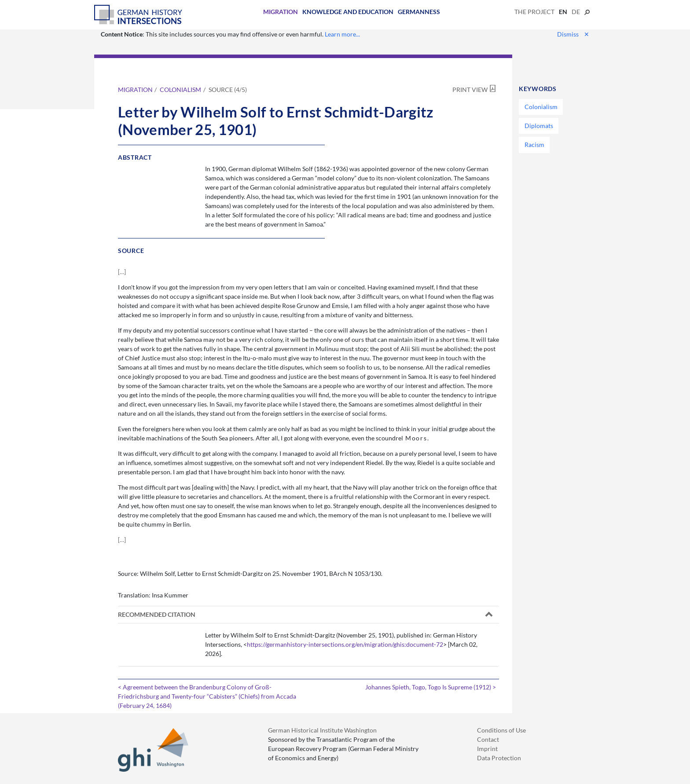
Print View (470, 90)
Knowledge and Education (348, 12)
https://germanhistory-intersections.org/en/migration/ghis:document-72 (345, 644)
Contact (488, 739)
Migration (281, 12)
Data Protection (499, 758)
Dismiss (573, 34)
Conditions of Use (501, 730)
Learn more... (342, 34)
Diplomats (539, 126)
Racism (534, 145)
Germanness (419, 12)
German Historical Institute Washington (322, 730)
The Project (534, 12)
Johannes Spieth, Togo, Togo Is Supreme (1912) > (431, 687)
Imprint (487, 749)
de (576, 12)
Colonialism (180, 90)
